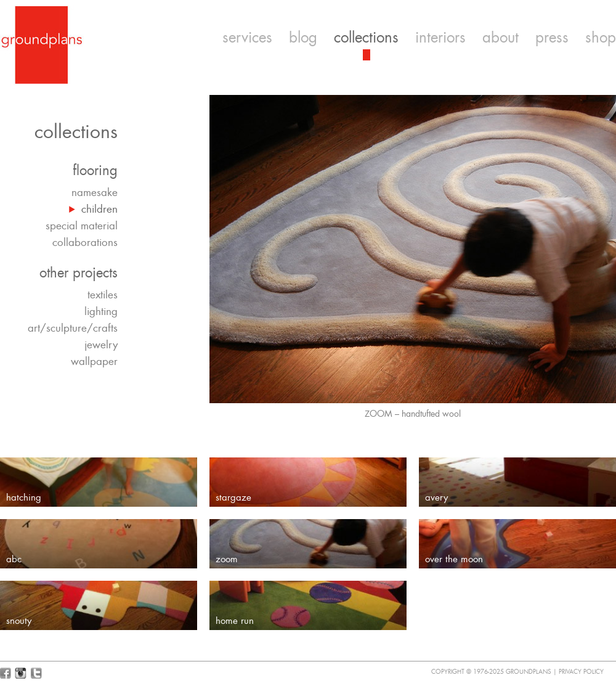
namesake (95, 192)
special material (82, 226)
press (552, 38)
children (99, 209)
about (500, 38)
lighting (101, 311)
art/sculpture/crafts (73, 328)
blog (303, 38)
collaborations (85, 242)
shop (601, 38)
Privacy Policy (581, 672)
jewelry (101, 345)
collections (366, 38)
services (247, 38)
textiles (103, 295)
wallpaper (94, 361)
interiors (440, 38)
